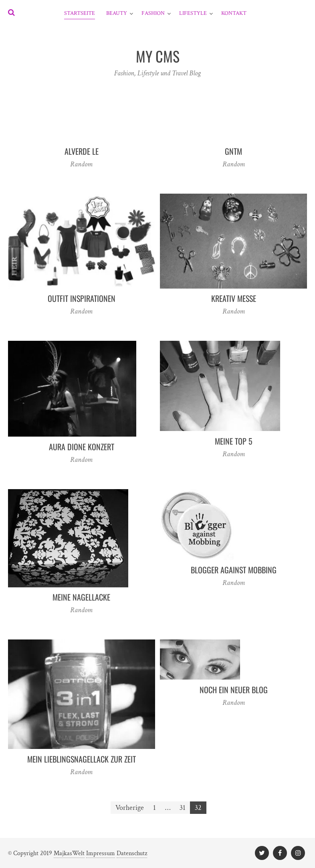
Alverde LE (82, 151)
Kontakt (234, 13)
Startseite (80, 13)
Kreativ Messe (234, 298)
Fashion (153, 13)
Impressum (101, 853)
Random (81, 164)
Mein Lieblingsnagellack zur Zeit (82, 759)
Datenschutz (132, 853)
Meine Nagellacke (81, 597)
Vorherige (130, 808)
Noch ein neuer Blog (234, 690)
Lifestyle (193, 13)
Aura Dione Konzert (82, 447)
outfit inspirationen (82, 298)
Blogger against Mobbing (234, 570)
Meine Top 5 (234, 441)
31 (183, 808)
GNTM (233, 151)
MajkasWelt (69, 853)
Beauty (117, 13)
